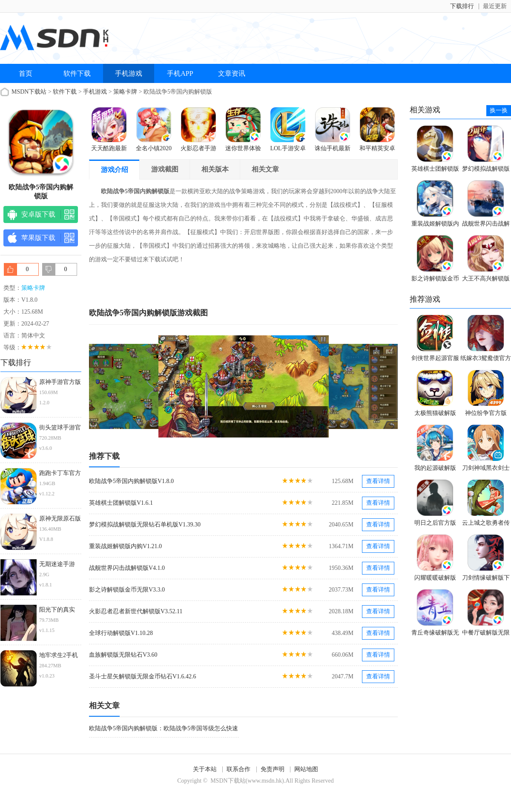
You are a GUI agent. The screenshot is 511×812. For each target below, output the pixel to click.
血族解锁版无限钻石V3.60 (123, 655)
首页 (26, 73)
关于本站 (205, 769)
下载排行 (462, 6)
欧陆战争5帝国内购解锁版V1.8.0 (131, 481)
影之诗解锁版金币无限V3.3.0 (127, 590)
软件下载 (77, 73)
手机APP (180, 73)
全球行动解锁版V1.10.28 (121, 633)
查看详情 (378, 481)
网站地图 (306, 769)
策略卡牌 (125, 92)
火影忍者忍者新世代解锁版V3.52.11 (136, 611)
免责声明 (273, 769)
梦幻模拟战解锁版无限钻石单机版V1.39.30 (145, 525)
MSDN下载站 (29, 92)
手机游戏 (129, 73)
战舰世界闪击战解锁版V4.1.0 (127, 568)
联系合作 (238, 769)
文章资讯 (232, 73)
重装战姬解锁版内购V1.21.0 (125, 546)
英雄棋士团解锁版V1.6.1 (121, 503)
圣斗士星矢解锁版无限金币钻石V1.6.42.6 (143, 676)
